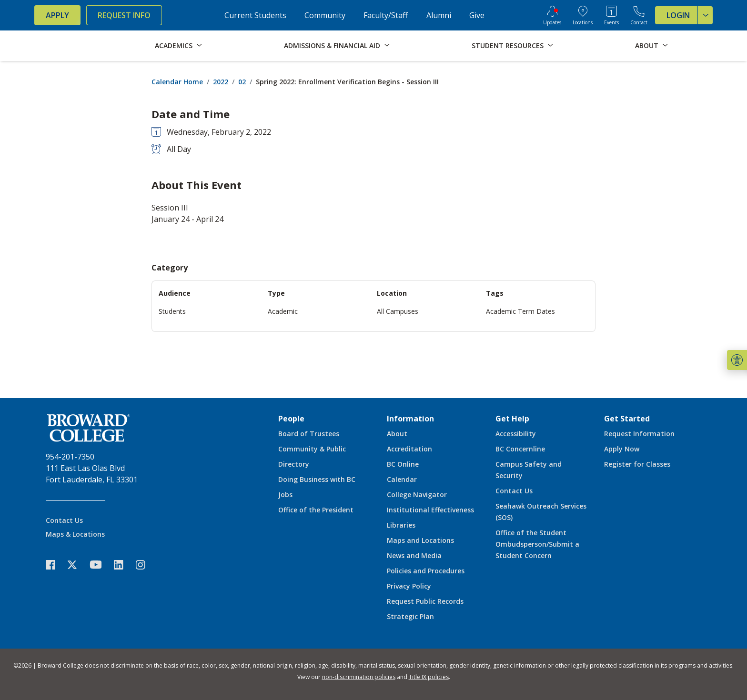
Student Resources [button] (508, 45)
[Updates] (552, 15)
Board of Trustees (309, 434)
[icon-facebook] (55, 565)
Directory (294, 464)
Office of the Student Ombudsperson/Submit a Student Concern (537, 544)
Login (690, 15)
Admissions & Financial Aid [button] (332, 45)
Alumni (439, 15)
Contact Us (64, 520)
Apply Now (622, 449)
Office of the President (316, 510)
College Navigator (417, 495)
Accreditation (409, 449)
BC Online (403, 464)
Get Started (627, 419)
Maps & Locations (75, 534)
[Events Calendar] (611, 15)
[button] (737, 360)
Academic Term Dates (520, 311)
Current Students (255, 15)
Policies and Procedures (426, 571)
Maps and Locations (420, 540)
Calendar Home (177, 82)
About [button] (647, 45)
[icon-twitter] (77, 565)
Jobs (285, 495)
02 (242, 82)
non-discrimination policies (359, 677)
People (291, 419)
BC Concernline (520, 449)
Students (172, 311)
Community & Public (312, 449)
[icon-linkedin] (123, 565)
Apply (57, 15)
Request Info (124, 15)
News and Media (414, 555)
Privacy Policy (409, 586)
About (397, 434)
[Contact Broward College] (639, 15)
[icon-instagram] (145, 565)
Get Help (512, 419)
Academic (283, 311)
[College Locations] (583, 15)
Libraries (401, 525)
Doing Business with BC (317, 479)
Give (477, 15)
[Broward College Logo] (72, 46)
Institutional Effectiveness (430, 510)
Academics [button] (174, 45)
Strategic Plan (410, 616)
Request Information (639, 434)
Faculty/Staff (386, 15)
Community (325, 15)
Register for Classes (637, 464)
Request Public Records (425, 601)
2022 (221, 82)
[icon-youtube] (100, 564)
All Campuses (398, 311)
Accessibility (516, 434)
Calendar (402, 479)
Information (410, 419)
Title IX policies (429, 677)
